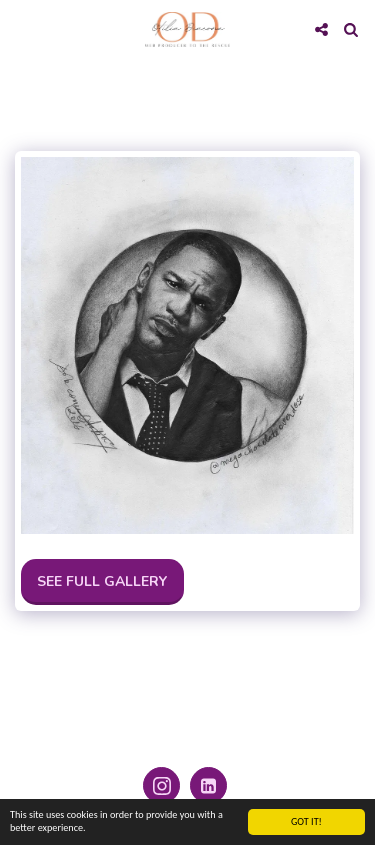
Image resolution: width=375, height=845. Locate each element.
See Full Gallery (102, 581)
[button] (22, 28)
